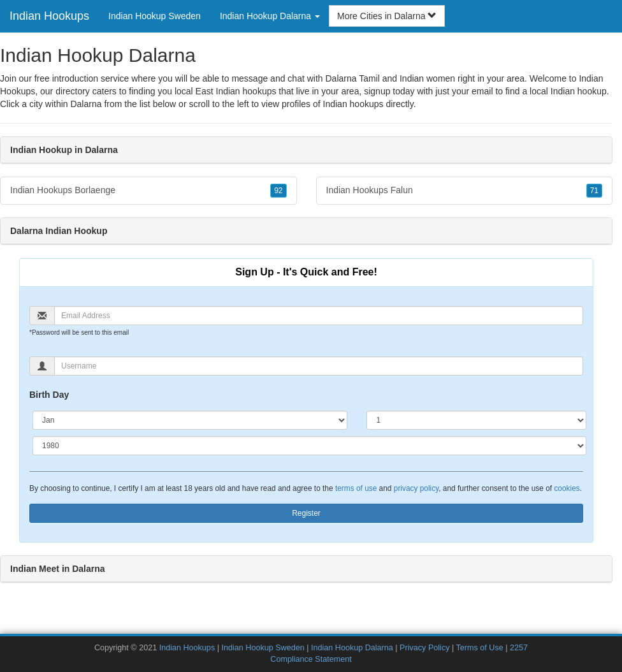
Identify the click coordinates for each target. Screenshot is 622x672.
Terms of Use (480, 648)
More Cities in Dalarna (387, 16)
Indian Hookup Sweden (155, 16)
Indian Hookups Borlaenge (148, 191)
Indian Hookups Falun (465, 191)
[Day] (476, 420)
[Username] (319, 366)
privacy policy (416, 488)
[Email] (319, 316)
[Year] (309, 446)
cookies (567, 488)
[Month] (190, 420)
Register (306, 513)
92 (278, 191)
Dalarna (86, 104)
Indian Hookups (49, 16)
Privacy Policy (424, 648)
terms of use (356, 488)
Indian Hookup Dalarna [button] (270, 16)
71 (594, 191)
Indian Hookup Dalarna (352, 648)
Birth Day (49, 395)
